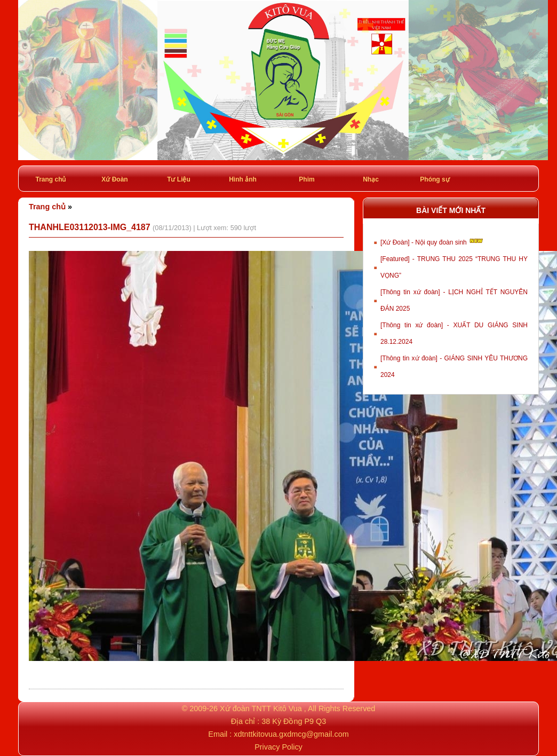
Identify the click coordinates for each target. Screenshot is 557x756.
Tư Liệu (179, 179)
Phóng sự (435, 179)
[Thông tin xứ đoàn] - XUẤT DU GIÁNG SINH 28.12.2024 (454, 333)
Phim (307, 179)
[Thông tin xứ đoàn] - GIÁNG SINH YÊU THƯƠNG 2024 (454, 367)
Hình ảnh (243, 179)
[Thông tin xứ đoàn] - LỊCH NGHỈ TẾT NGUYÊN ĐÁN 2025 (454, 300)
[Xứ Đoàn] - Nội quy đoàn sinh (432, 241)
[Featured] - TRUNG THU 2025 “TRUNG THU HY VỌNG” (454, 267)
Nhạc (371, 179)
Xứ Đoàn (114, 179)
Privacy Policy (278, 747)
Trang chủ (50, 179)
